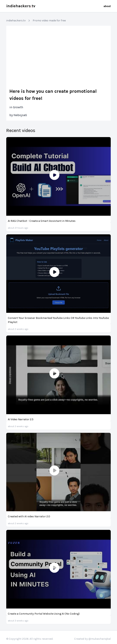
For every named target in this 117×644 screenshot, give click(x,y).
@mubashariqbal (100, 639)
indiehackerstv (21, 6)
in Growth (16, 107)
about (107, 6)
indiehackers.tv (16, 20)
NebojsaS (20, 115)
